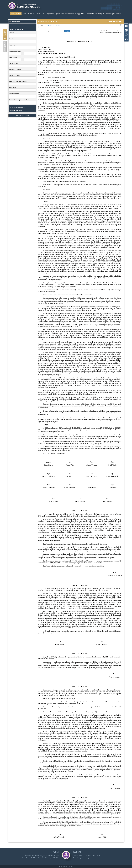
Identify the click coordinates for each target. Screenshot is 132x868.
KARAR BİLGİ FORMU (55, 26)
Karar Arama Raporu (23, 115)
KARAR (42, 26)
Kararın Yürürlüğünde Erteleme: (20, 100)
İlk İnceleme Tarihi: (15, 51)
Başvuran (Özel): (14, 75)
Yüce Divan (41, 14)
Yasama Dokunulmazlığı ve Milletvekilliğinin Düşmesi (104, 14)
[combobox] (22, 72)
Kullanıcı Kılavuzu (115, 21)
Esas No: (12, 39)
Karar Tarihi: (13, 57)
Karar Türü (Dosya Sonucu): (18, 81)
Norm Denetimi (16, 14)
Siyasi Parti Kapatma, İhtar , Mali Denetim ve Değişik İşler (66, 14)
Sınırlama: (12, 87)
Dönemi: (12, 33)
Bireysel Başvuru (29, 14)
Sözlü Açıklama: (14, 94)
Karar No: (12, 45)
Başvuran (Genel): (15, 69)
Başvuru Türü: (14, 63)
